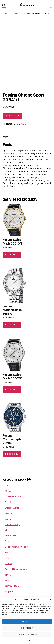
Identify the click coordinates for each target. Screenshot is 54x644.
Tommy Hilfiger (12, 586)
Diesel (8, 502)
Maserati (9, 530)
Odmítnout (27, 628)
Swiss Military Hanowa (16, 569)
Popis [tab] (6, 137)
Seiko (7, 558)
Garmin (8, 519)
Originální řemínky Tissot (16, 547)
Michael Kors (11, 536)
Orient (8, 541)
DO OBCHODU (12, 116)
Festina (24, 13)
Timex (8, 575)
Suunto (8, 564)
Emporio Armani (12, 508)
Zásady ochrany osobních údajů (33, 641)
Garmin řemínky (12, 525)
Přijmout (27, 622)
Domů (5, 13)
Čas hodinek (27, 5)
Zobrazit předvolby (27, 635)
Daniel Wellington (13, 497)
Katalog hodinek (14, 13)
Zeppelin (9, 591)
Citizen (8, 491)
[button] (50, 599)
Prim (7, 552)
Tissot (8, 580)
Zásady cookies (14, 641)
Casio (7, 485)
